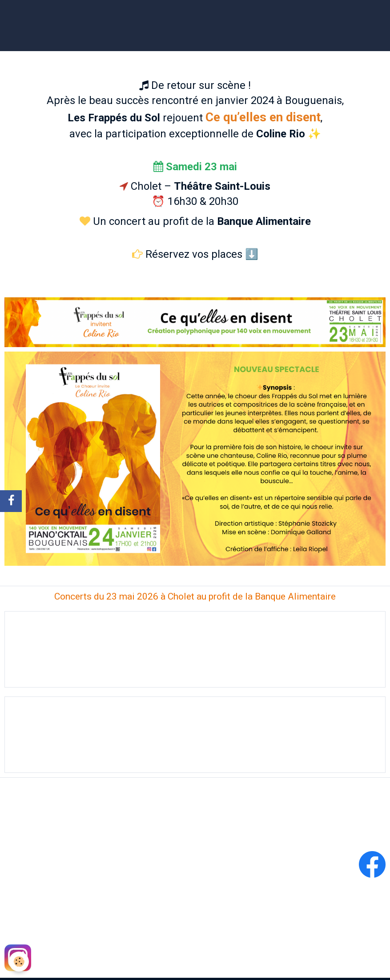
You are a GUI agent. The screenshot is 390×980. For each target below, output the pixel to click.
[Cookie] (19, 962)
